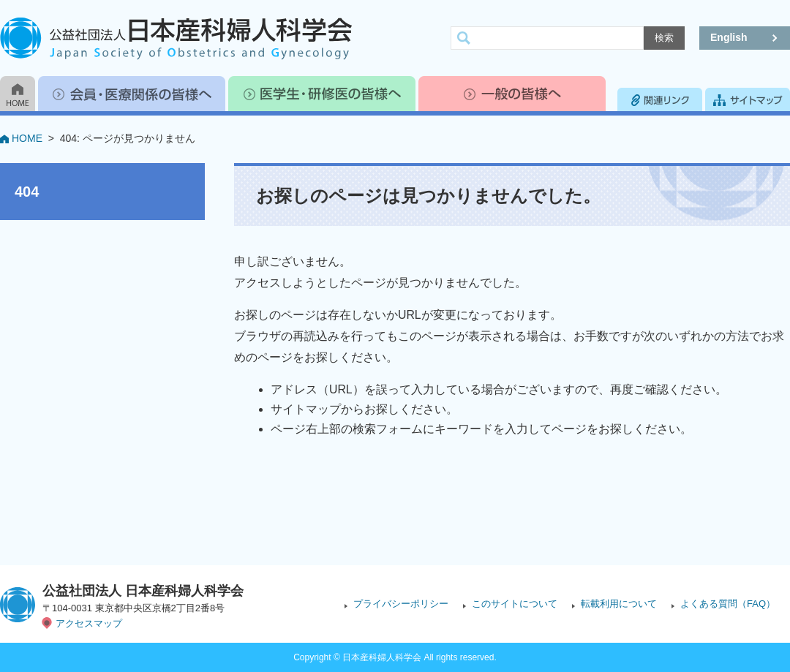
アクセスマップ (89, 623)
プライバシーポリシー (401, 604)
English (729, 37)
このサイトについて (515, 604)
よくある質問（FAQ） (728, 604)
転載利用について (619, 604)
